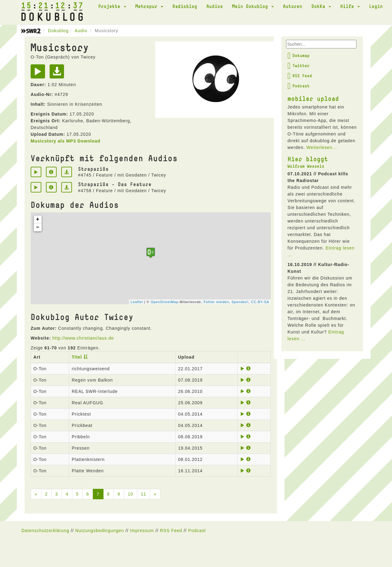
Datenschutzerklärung (45, 531)
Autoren (293, 6)
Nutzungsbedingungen (100, 531)
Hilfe (350, 6)
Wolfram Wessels (306, 166)
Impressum (142, 531)
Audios (215, 6)
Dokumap (299, 55)
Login (376, 6)
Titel (77, 357)
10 (130, 494)
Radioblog (185, 6)
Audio (81, 31)
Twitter (299, 66)
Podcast (299, 86)
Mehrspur (149, 6)
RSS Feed (300, 76)
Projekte (112, 6)
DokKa (321, 6)
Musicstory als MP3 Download (66, 141)
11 (144, 494)
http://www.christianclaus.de (83, 338)
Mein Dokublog (253, 6)
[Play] (39, 74)
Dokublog (58, 31)
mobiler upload (313, 98)
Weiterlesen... (321, 147)
